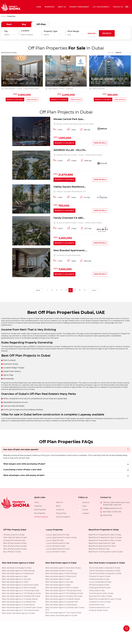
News (58, 507)
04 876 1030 (117, 512)
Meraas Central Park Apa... (69, 119)
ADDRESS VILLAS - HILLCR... (70, 150)
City (6, 31)
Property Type (51, 31)
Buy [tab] (24, 24)
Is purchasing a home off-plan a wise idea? (23, 470)
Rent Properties (40, 510)
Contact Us (118, 7)
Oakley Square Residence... (70, 187)
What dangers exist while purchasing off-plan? (24, 464)
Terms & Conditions (63, 517)
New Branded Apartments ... (70, 251)
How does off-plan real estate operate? (21, 450)
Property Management (79, 7)
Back (38, 291)
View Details (32, 100)
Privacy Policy (61, 514)
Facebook (84, 503)
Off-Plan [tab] (41, 24)
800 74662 (107, 512)
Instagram (84, 514)
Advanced (92, 33)
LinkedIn (83, 510)
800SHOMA (108, 516)
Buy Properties (40, 514)
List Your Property (101, 7)
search (107, 33)
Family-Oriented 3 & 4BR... (69, 218)
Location (25, 31)
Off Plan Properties (41, 517)
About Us (62, 7)
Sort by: (111, 52)
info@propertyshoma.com (113, 509)
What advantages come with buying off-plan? (24, 476)
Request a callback (15, 100)
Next (94, 291)
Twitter (83, 507)
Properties (50, 7)
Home (39, 7)
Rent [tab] (9, 24)
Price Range (73, 31)
